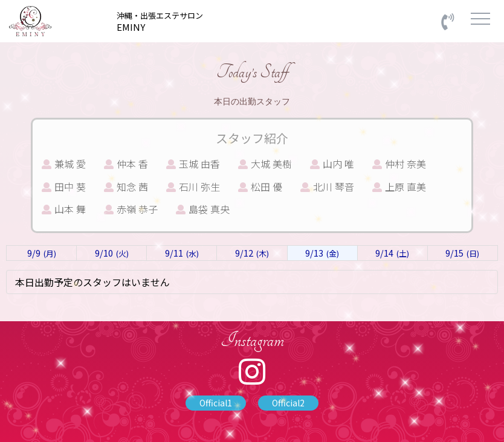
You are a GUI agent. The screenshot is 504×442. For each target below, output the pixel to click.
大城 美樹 (265, 164)
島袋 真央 (203, 209)
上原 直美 (399, 187)
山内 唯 (332, 164)
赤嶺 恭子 (131, 209)
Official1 (216, 403)
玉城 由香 (193, 164)
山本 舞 (64, 209)
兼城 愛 (64, 164)
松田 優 (260, 187)
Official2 (288, 403)
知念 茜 (126, 187)
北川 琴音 (327, 187)
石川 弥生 (193, 187)
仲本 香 (126, 164)
